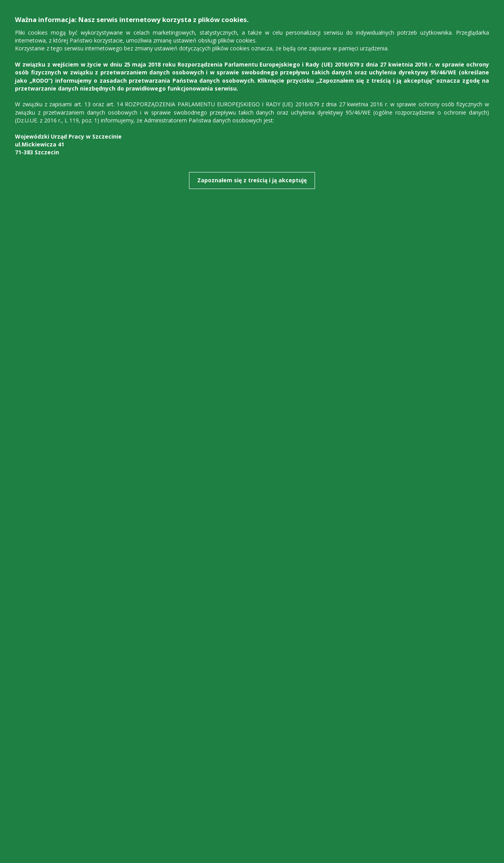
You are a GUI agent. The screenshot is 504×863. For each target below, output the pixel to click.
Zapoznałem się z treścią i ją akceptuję (252, 180)
